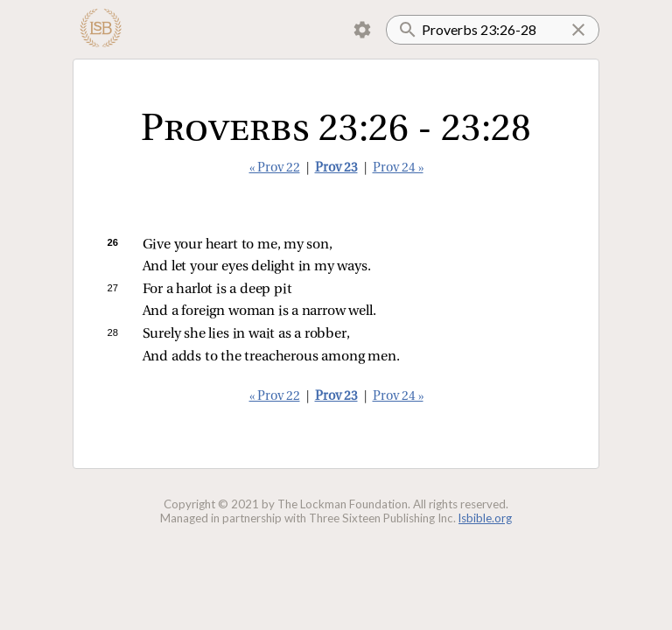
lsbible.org (485, 518)
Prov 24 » (398, 168)
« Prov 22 (275, 168)
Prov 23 (336, 168)
